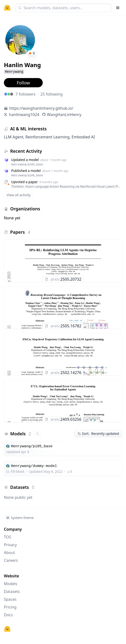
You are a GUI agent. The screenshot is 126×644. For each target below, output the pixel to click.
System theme (20, 518)
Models (11, 584)
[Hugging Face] (7, 629)
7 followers (25, 94)
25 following (51, 94)
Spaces (10, 599)
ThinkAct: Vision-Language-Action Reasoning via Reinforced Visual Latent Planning (66, 186)
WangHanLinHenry (64, 115)
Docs (8, 615)
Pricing (10, 607)
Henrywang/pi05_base (27, 164)
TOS (8, 537)
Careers (11, 560)
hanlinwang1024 (24, 115)
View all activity (19, 195)
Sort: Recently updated (98, 434)
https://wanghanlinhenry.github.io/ (41, 108)
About (9, 553)
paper (33, 182)
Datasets (12, 591)
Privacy (10, 545)
